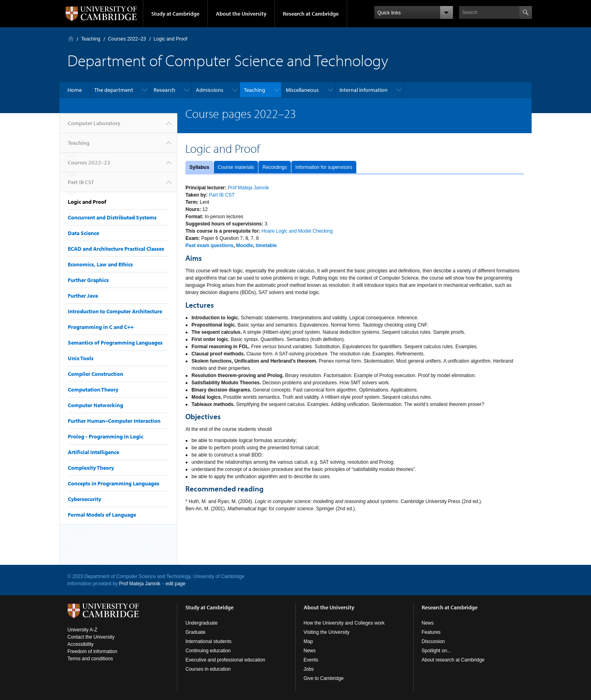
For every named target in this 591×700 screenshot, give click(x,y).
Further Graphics (88, 280)
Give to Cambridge (324, 678)
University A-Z (82, 630)
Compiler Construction (95, 374)
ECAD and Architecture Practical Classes (116, 249)
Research (165, 90)
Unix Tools (81, 358)
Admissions (210, 90)
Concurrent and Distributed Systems (112, 217)
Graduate (195, 632)
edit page (176, 584)
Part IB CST (81, 182)
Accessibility (80, 644)
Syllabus (199, 167)
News (310, 651)
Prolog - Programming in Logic (106, 436)
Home (75, 90)
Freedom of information (92, 651)
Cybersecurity (84, 499)
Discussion (433, 641)
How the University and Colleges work (344, 623)
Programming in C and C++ (101, 327)
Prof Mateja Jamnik (249, 188)
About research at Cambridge (453, 660)
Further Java (83, 296)
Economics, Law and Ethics (100, 264)
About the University (241, 14)
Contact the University (91, 637)
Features (431, 632)
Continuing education (208, 651)
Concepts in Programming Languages (114, 483)
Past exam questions (209, 246)
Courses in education (208, 669)
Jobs (309, 669)
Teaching (91, 39)
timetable (266, 246)
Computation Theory (93, 390)
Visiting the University (327, 632)
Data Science (83, 233)
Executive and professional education (225, 660)
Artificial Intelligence (93, 452)
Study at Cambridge (175, 14)
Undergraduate (201, 623)
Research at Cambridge (311, 14)
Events (311, 660)
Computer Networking (95, 405)
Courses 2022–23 (127, 39)
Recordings (275, 167)
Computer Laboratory (71, 39)
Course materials (236, 167)
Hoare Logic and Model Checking (297, 231)
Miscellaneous (302, 90)
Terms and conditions (90, 659)
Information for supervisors (324, 167)
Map (308, 641)
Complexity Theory (91, 468)
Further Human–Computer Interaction (114, 421)
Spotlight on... (436, 651)
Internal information (364, 90)
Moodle (244, 246)
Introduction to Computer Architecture (115, 311)
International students (208, 641)
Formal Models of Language (102, 515)
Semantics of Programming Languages (115, 343)
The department (114, 90)
